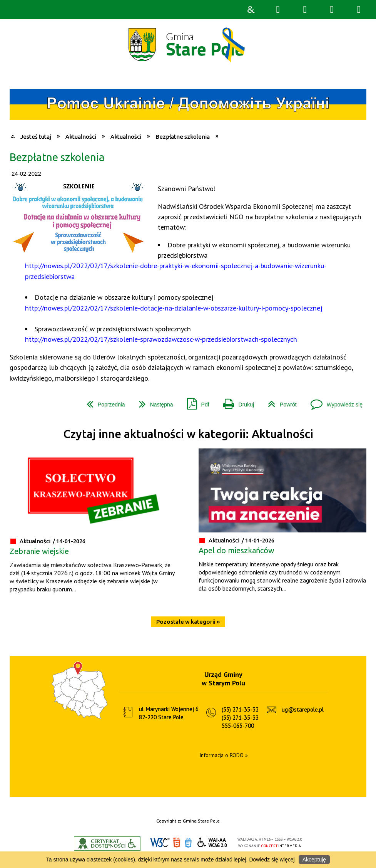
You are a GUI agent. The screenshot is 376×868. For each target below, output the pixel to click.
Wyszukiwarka (278, 10)
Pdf (195, 402)
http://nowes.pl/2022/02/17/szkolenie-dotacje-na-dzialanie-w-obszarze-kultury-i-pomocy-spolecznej (174, 308)
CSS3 (188, 843)
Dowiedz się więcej (272, 860)
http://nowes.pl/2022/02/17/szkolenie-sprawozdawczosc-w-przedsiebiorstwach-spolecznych (161, 339)
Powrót (279, 402)
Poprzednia (103, 402)
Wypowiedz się (333, 402)
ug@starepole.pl (303, 709)
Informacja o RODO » (224, 755)
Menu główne (332, 10)
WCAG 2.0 (212, 842)
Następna (153, 402)
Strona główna (251, 10)
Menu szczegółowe (359, 10)
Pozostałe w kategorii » (188, 622)
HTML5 (177, 843)
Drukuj (236, 402)
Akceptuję (314, 860)
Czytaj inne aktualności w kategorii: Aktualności (188, 434)
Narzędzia (305, 10)
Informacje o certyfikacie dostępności (107, 844)
